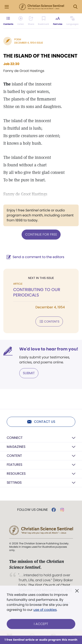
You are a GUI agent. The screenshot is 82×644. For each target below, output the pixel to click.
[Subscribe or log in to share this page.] (31, 21)
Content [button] (14, 456)
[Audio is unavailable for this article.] (21, 21)
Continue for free (41, 234)
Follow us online (33, 510)
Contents (49, 321)
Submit (29, 373)
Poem (18, 39)
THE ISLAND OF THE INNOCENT (40, 56)
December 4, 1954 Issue (29, 43)
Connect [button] (15, 438)
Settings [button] (14, 483)
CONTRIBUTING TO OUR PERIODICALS (37, 292)
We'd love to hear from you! (49, 349)
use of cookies (45, 610)
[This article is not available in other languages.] (72, 21)
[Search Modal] (75, 7)
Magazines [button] (16, 447)
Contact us (41, 422)
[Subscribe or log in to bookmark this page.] (44, 21)
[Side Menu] (7, 7)
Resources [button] (16, 474)
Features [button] (14, 465)
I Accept (41, 624)
